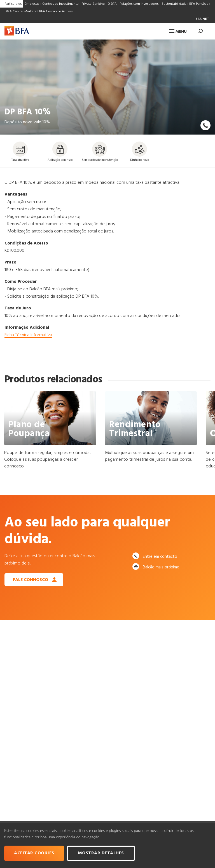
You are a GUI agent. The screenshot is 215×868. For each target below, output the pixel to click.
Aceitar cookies (34, 853)
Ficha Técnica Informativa (28, 335)
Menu (178, 32)
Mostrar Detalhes (101, 853)
